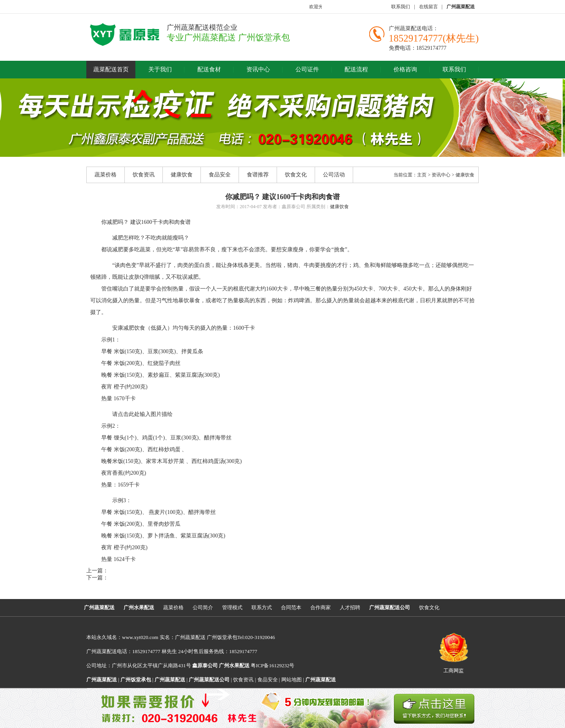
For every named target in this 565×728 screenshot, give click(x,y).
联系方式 (262, 607)
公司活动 (334, 175)
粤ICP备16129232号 (257, 665)
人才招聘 (350, 607)
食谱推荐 (258, 175)
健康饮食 (182, 175)
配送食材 (209, 69)
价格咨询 (405, 69)
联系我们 (401, 7)
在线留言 (428, 7)
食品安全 (220, 175)
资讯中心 (258, 69)
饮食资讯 (144, 175)
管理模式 (232, 607)
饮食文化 (296, 175)
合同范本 (291, 607)
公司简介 (203, 607)
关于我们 (160, 69)
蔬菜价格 (106, 175)
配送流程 (356, 69)
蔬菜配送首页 (111, 69)
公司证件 (307, 69)
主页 (422, 175)
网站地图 (292, 680)
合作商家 (321, 607)
